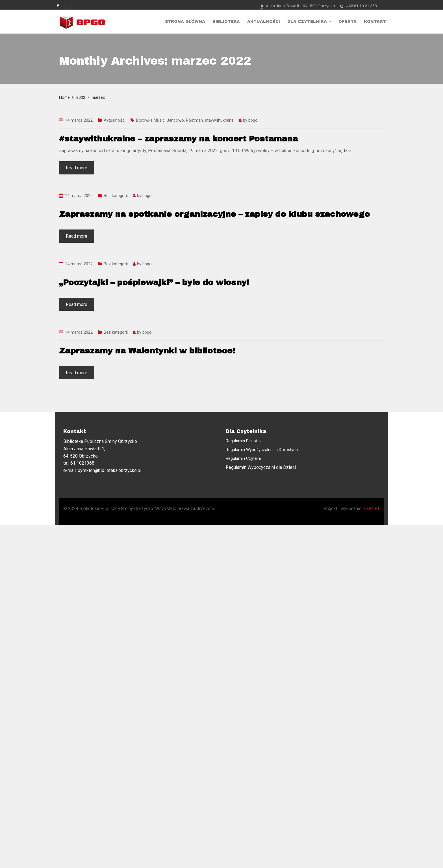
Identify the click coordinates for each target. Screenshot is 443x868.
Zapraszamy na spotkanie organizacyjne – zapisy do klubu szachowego (214, 214)
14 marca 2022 (79, 120)
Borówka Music (150, 120)
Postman (194, 120)
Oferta (348, 22)
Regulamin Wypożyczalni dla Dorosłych (262, 450)
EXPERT (372, 509)
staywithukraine (219, 120)
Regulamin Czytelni (243, 458)
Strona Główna (185, 22)
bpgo (253, 120)
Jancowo (175, 120)
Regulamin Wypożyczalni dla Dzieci (261, 467)
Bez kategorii (116, 196)
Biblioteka (226, 22)
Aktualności (264, 22)
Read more (77, 168)
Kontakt (375, 22)
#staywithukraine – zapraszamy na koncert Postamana (178, 139)
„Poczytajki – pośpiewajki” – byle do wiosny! (154, 282)
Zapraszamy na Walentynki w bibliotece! (147, 351)
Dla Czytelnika (307, 22)
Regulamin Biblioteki (244, 441)
